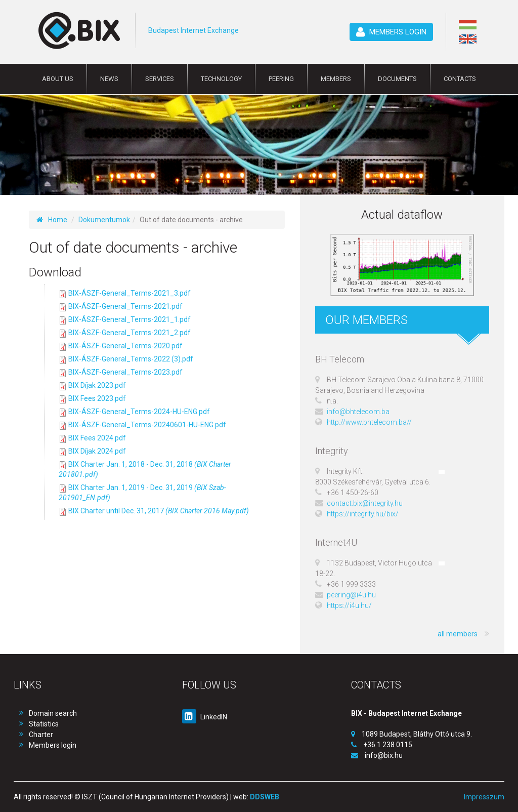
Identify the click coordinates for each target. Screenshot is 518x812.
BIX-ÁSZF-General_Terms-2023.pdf (125, 372)
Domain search (53, 713)
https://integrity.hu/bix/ (363, 514)
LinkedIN (205, 717)
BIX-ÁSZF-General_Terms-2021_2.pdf (129, 333)
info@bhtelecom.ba (358, 412)
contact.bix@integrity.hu (365, 503)
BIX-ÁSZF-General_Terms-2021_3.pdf (129, 293)
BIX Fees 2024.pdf (97, 438)
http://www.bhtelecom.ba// (369, 422)
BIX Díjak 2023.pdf (97, 385)
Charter (41, 735)
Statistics (44, 724)
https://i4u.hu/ (349, 605)
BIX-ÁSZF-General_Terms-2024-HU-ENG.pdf (139, 412)
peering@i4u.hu (351, 595)
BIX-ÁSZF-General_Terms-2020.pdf (125, 346)
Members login (53, 745)
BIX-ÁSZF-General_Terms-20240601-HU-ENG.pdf (147, 425)
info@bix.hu (384, 755)
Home (52, 220)
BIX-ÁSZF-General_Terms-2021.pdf (125, 306)
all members (463, 634)
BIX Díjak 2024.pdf (97, 451)
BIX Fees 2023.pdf (97, 398)
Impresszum (484, 797)
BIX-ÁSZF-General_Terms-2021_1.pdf (129, 319)
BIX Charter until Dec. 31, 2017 (159, 511)
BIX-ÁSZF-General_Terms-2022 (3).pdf (131, 359)
